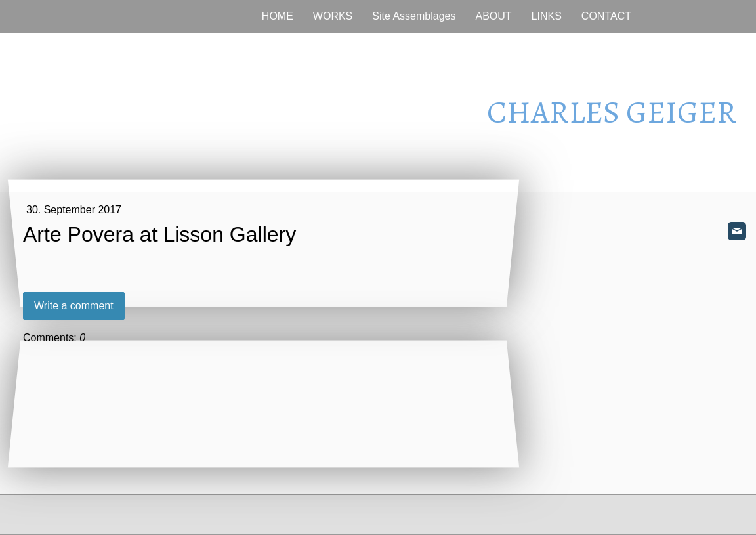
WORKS (333, 16)
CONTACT (606, 16)
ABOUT (493, 16)
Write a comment (74, 306)
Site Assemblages (414, 16)
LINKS (547, 16)
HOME (278, 16)
